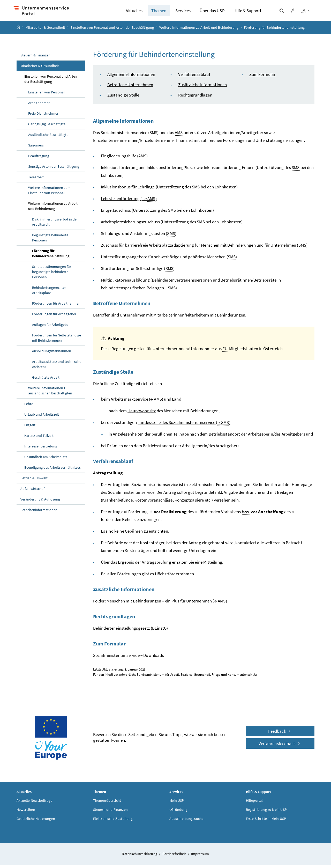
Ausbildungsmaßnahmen (52, 354)
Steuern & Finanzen (35, 58)
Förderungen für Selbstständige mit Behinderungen (57, 341)
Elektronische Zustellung (113, 822)
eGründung (178, 813)
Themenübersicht (107, 804)
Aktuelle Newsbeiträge (34, 804)
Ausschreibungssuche (186, 822)
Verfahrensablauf (194, 77)
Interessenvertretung (41, 449)
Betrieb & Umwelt (34, 481)
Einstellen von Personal (46, 95)
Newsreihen (26, 813)
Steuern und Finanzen (111, 813)
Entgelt (30, 428)
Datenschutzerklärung (140, 857)
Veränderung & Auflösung (40, 502)
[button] (308, 829)
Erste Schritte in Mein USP (266, 822)
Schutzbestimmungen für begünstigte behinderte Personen (52, 275)
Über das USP (212, 12)
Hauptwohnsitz (142, 414)
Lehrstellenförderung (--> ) (129, 202)
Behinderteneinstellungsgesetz (122, 631)
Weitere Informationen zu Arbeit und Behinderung (199, 31)
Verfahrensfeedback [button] (280, 747)
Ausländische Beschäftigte (48, 138)
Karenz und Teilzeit (39, 439)
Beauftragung (39, 159)
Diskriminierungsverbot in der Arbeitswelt (55, 225)
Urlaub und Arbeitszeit (42, 417)
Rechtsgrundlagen (195, 98)
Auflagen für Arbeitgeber (51, 328)
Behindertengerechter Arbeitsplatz (49, 293)
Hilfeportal (254, 804)
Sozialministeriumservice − (129, 658)
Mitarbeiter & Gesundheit (45, 31)
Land (177, 402)
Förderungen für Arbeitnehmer (56, 306)
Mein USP (177, 804)
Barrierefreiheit (175, 857)
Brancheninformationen (39, 513)
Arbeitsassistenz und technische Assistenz (57, 367)
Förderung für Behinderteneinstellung (51, 256)
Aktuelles (134, 12)
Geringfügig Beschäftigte (47, 127)
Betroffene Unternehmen (130, 88)
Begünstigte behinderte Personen (50, 241)
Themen (159, 12)
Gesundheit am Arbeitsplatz (46, 460)
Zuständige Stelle (123, 98)
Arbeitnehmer (39, 106)
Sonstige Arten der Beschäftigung (54, 170)
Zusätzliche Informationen (202, 88)
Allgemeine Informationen (131, 77)
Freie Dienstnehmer (43, 116)
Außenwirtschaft (33, 492)
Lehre (29, 407)
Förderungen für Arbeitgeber (54, 317)
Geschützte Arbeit (46, 380)
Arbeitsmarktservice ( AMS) (137, 402)
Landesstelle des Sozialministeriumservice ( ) (184, 426)
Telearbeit (36, 180)
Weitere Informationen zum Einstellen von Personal (49, 193)
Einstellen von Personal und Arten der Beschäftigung (112, 31)
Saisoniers (36, 148)
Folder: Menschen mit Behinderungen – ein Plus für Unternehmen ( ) (160, 604)
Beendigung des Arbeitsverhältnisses (52, 470)
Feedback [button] (280, 734)
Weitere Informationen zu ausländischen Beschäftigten (50, 394)
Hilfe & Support (247, 12)
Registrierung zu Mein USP (266, 813)
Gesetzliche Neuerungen (36, 822)
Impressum (200, 857)
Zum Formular (262, 77)
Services (183, 12)
